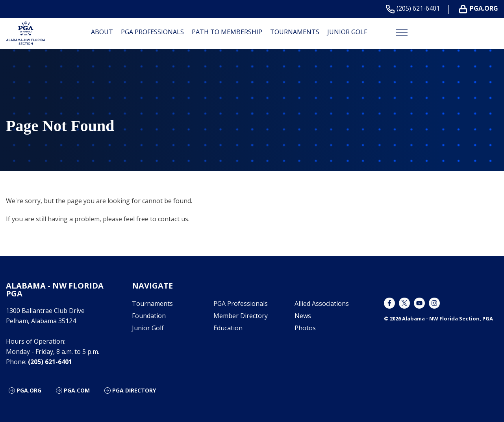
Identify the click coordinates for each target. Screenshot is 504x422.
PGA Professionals (152, 32)
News (303, 316)
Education (228, 328)
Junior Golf (347, 32)
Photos (305, 328)
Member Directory (241, 316)
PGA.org (29, 390)
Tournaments (295, 32)
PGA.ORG (480, 8)
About (102, 32)
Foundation (149, 316)
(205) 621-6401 (414, 8)
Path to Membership (227, 32)
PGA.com (77, 390)
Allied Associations (322, 304)
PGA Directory (134, 390)
